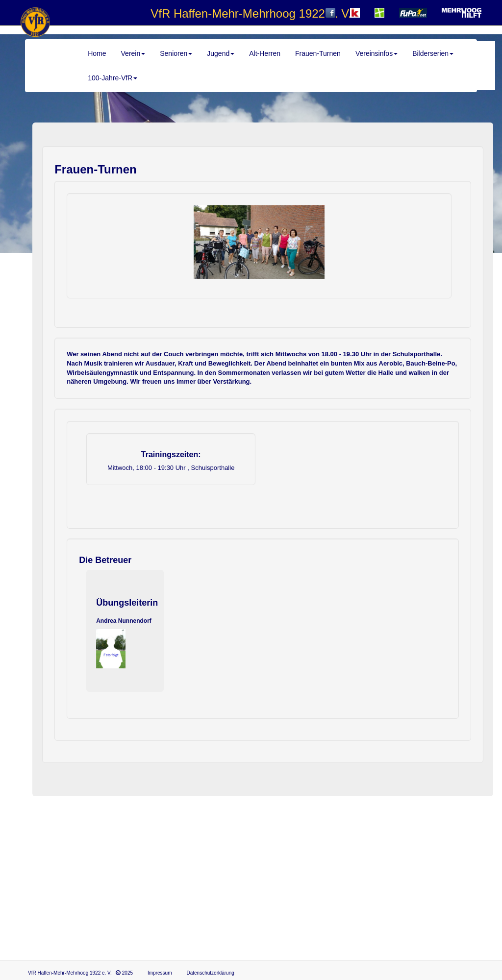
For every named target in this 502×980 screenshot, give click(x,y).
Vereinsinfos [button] (376, 53)
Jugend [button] (221, 53)
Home (97, 53)
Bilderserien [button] (433, 53)
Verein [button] (133, 53)
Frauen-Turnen (318, 53)
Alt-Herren (265, 53)
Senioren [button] (176, 53)
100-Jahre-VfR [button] (113, 78)
